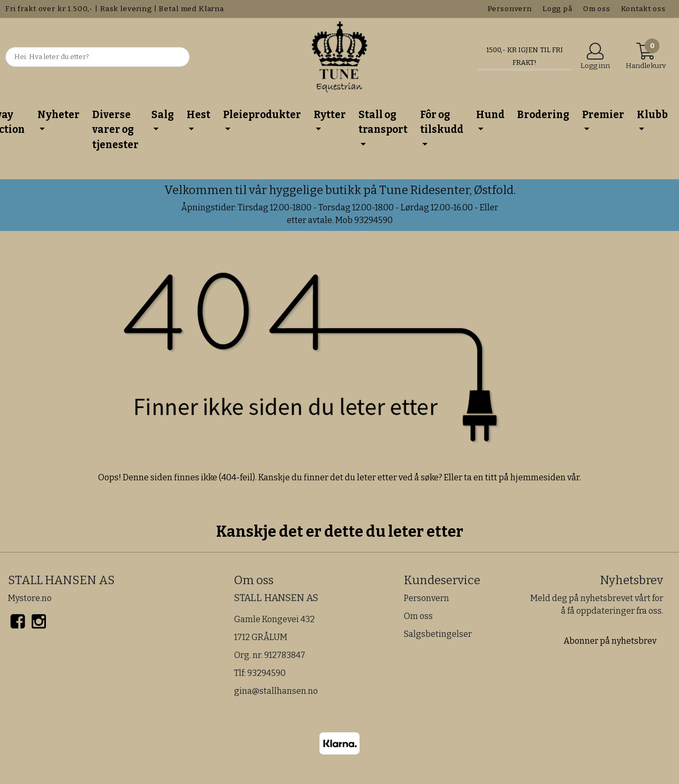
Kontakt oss (643, 9)
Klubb (652, 115)
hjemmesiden (538, 477)
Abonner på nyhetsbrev (610, 641)
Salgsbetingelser (438, 634)
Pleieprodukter (262, 115)
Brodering (543, 115)
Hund (490, 115)
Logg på (557, 9)
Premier (603, 115)
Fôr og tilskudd (442, 122)
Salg (163, 115)
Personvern (510, 9)
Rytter (330, 115)
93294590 (266, 673)
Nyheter (59, 115)
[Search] (98, 57)
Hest (198, 115)
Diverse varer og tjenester (115, 130)
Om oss (597, 9)
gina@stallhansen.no (276, 691)
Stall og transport (383, 122)
